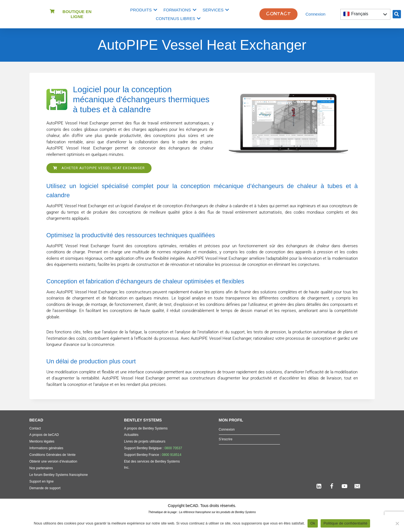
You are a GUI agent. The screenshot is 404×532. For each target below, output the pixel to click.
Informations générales (46, 448)
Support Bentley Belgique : (153, 448)
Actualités (131, 435)
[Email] (357, 486)
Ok (313, 523)
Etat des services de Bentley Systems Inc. (152, 464)
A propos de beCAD (44, 435)
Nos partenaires (41, 468)
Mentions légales (42, 441)
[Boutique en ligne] (52, 11)
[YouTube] (344, 486)
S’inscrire (226, 439)
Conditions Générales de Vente (53, 455)
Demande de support (45, 488)
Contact (35, 428)
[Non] (397, 523)
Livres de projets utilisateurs (145, 441)
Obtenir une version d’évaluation (53, 461)
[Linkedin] (319, 486)
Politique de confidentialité (345, 523)
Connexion (316, 14)
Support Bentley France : (153, 455)
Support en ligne (42, 481)
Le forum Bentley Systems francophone (59, 475)
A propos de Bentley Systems (146, 428)
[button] (397, 14)
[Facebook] (332, 486)
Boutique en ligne (77, 14)
